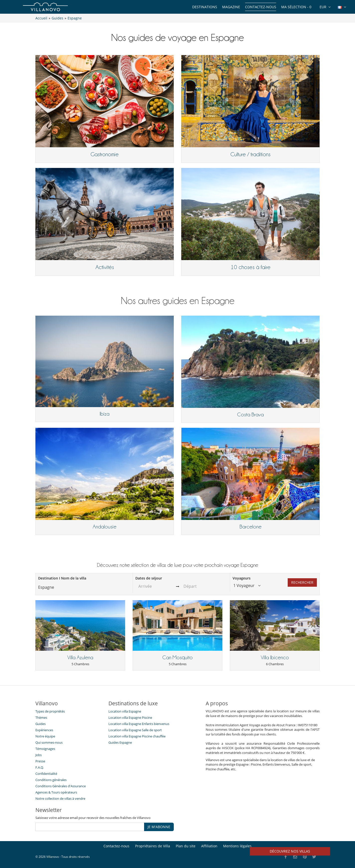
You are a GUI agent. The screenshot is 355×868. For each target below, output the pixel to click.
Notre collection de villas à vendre (61, 798)
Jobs (39, 755)
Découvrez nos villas (290, 851)
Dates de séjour (149, 578)
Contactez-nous (261, 7)
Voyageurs (242, 578)
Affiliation (209, 846)
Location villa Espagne (125, 711)
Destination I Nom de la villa (62, 578)
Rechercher (302, 582)
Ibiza (105, 414)
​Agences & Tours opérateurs (56, 792)
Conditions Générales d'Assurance (61, 786)
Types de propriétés (50, 711)
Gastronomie (105, 154)
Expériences (44, 730)
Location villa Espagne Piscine (130, 718)
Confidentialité (46, 774)
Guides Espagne (120, 742)
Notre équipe (45, 736)
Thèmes (41, 718)
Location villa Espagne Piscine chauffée (137, 736)
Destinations (205, 7)
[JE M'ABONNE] (90, 827)
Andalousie (105, 527)
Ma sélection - (296, 7)
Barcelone (251, 527)
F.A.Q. (40, 767)
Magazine (231, 7)
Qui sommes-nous (49, 742)
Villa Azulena (80, 657)
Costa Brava (250, 415)
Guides (41, 724)
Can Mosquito (177, 657)
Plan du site (186, 846)
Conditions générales (51, 780)
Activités (105, 267)
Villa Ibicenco (275, 657)
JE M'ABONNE (159, 827)
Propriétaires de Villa (153, 846)
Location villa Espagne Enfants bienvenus (139, 724)
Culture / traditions (250, 154)
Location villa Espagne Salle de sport (135, 730)
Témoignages (45, 749)
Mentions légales (237, 846)
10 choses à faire (251, 267)
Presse (40, 761)
